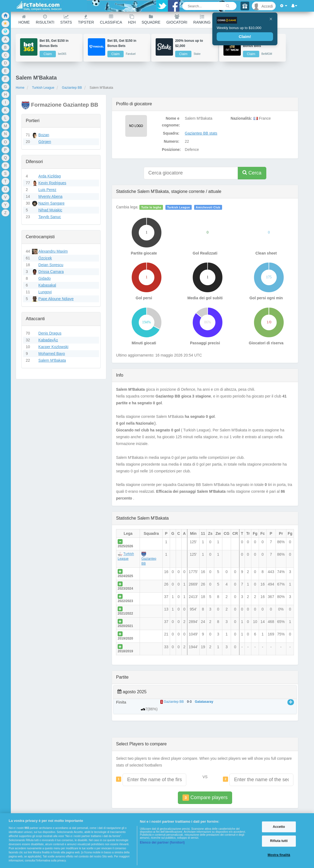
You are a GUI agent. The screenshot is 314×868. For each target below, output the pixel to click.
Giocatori (177, 19)
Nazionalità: (241, 118)
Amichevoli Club (208, 207)
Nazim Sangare (52, 203)
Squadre (151, 19)
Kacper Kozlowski (54, 347)
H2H (132, 19)
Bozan (44, 135)
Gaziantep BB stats (201, 133)
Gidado (45, 278)
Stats (66, 19)
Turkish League (43, 88)
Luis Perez (47, 190)
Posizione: (171, 150)
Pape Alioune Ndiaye (56, 299)
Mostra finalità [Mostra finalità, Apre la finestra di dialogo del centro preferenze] (279, 855)
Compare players (205, 798)
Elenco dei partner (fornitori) (162, 842)
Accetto (279, 827)
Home (24, 19)
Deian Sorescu (51, 265)
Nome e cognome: (171, 122)
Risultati (45, 19)
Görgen (45, 142)
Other (254, 19)
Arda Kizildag (50, 176)
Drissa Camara (51, 272)
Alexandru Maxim (53, 251)
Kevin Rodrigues (52, 183)
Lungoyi (45, 292)
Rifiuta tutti (279, 841)
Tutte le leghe (151, 207)
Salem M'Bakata (52, 360)
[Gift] (245, 6)
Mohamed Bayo (52, 354)
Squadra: (171, 133)
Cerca (252, 173)
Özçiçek (45, 258)
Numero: (172, 141)
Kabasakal (47, 285)
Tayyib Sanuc (50, 217)
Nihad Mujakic (50, 210)
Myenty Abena (51, 196)
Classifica (111, 19)
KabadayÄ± (48, 340)
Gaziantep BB (72, 88)
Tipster (86, 19)
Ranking (202, 19)
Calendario (229, 19)
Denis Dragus (50, 333)
